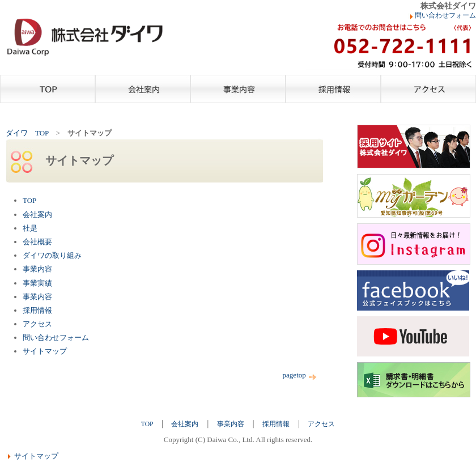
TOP (48, 89)
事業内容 (238, 89)
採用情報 (333, 89)
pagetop (300, 375)
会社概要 (37, 242)
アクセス (428, 89)
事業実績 (37, 283)
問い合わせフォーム (445, 16)
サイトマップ (45, 351)
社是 (30, 228)
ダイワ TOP (27, 133)
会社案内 (143, 89)
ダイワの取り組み (52, 255)
